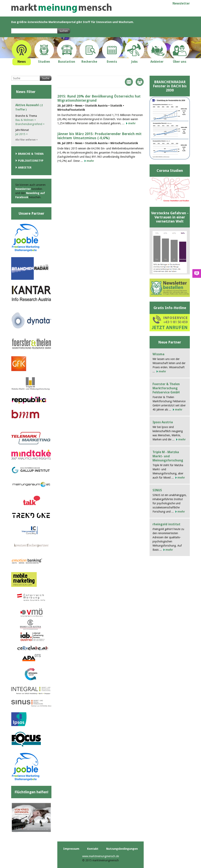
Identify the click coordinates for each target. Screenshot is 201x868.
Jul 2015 (21, 134)
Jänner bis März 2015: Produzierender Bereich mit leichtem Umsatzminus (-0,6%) (99, 136)
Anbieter (25, 168)
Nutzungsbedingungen (122, 849)
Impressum (71, 849)
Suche (46, 78)
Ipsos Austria (163, 422)
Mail (129, 82)
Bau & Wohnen (26, 120)
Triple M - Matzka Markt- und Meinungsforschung (168, 456)
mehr (132, 123)
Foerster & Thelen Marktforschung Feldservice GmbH (166, 388)
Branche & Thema (31, 154)
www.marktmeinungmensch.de (101, 856)
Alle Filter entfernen (26, 140)
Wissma (159, 354)
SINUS (157, 490)
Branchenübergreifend (30, 124)
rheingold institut (166, 524)
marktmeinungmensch (61, 8)
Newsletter (181, 3)
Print (140, 82)
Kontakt (93, 849)
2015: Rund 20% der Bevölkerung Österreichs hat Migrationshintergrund (99, 98)
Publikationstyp (31, 161)
